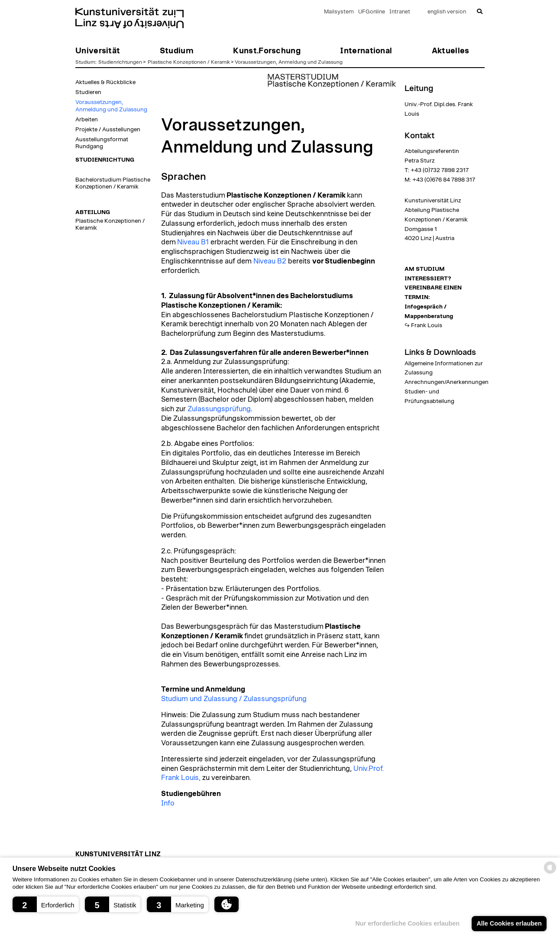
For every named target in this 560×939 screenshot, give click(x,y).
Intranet (400, 12)
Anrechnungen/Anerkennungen (447, 382)
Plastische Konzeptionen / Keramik (189, 62)
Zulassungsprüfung (219, 409)
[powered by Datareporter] (550, 873)
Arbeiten (87, 120)
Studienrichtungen (120, 62)
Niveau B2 (270, 261)
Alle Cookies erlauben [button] (509, 923)
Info (168, 803)
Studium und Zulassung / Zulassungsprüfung (234, 699)
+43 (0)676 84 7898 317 (444, 180)
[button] (46, 904)
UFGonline (372, 12)
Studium (85, 62)
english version (447, 12)
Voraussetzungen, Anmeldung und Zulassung (289, 62)
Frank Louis (427, 325)
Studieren (88, 92)
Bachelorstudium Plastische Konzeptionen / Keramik (113, 183)
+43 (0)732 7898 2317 (440, 170)
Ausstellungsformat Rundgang (102, 143)
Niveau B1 (193, 242)
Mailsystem (339, 12)
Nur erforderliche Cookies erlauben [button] (407, 923)
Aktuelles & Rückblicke (105, 82)
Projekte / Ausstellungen (108, 130)
